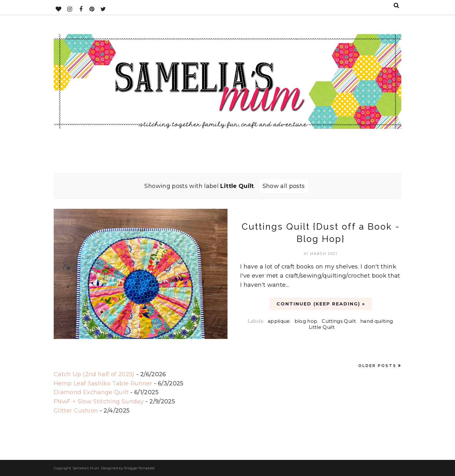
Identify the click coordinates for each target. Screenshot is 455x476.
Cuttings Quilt (339, 321)
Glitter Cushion (76, 411)
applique (279, 321)
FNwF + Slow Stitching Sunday (99, 401)
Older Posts (377, 366)
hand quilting (377, 321)
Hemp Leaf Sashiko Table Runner (103, 383)
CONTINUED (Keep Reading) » (321, 304)
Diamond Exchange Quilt (91, 392)
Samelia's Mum (86, 468)
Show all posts (284, 186)
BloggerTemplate (139, 468)
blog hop (306, 321)
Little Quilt (322, 327)
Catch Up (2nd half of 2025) (94, 374)
